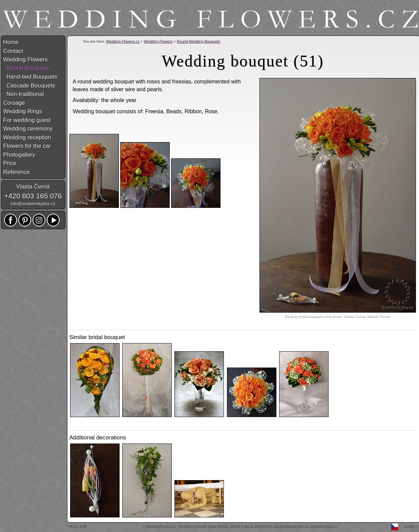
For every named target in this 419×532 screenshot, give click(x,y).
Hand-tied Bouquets (30, 77)
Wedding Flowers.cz (123, 41)
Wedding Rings (23, 111)
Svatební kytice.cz (324, 527)
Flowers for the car (27, 146)
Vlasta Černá (33, 187)
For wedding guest (27, 120)
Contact (13, 51)
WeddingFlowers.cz (161, 527)
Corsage (14, 103)
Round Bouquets (26, 68)
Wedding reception (27, 137)
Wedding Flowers (158, 41)
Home (11, 42)
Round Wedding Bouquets (198, 41)
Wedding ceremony (28, 129)
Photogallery (19, 155)
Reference (17, 172)
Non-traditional (24, 94)
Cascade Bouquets (29, 86)
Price (10, 163)
